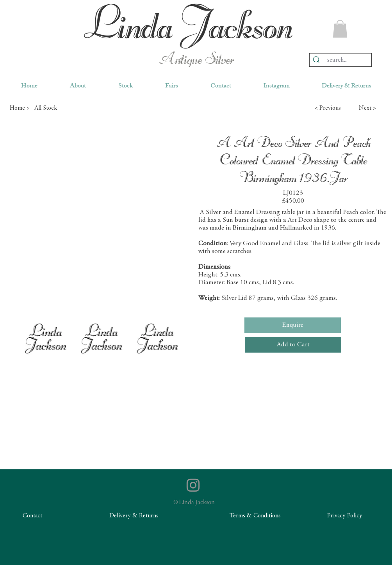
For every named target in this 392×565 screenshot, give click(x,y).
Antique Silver (196, 60)
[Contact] (32, 516)
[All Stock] (62, 108)
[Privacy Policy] (345, 516)
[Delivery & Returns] (134, 516)
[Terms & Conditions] (255, 516)
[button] (340, 29)
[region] (188, 26)
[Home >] (20, 108)
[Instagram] (193, 485)
